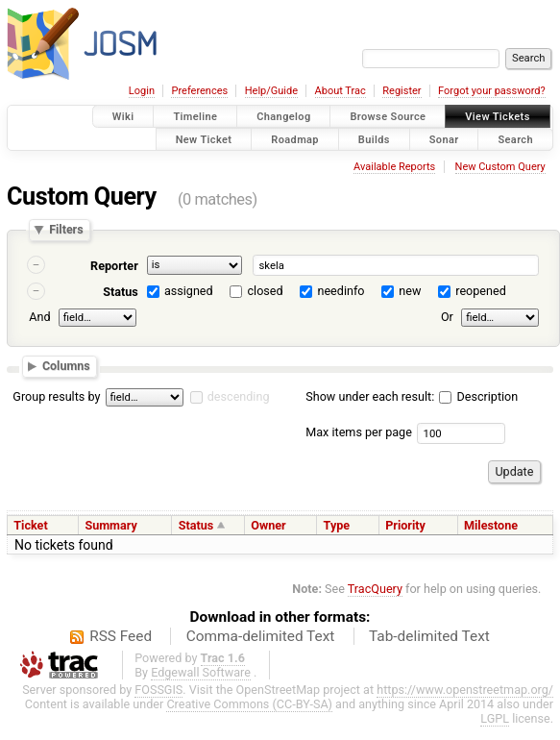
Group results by (56, 396)
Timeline (195, 117)
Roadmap (295, 139)
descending (239, 396)
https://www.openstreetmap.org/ (465, 690)
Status (121, 292)
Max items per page (359, 432)
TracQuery (375, 589)
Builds (374, 139)
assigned (189, 291)
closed (266, 291)
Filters (66, 230)
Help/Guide (271, 91)
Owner (268, 525)
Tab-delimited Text (429, 636)
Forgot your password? (492, 91)
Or (447, 317)
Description (478, 396)
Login (142, 91)
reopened (481, 291)
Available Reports (394, 167)
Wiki (123, 117)
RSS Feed (121, 636)
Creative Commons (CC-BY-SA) (249, 704)
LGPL (495, 718)
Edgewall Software (201, 672)
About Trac (341, 91)
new (410, 291)
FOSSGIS (158, 690)
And (39, 317)
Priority (405, 525)
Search (515, 139)
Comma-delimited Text (261, 636)
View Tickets (497, 117)
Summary (110, 525)
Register (402, 91)
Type (337, 525)
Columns (66, 366)
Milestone (491, 525)
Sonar (444, 139)
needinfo (341, 291)
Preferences (199, 91)
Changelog (283, 117)
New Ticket (204, 139)
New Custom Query (500, 167)
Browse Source (388, 117)
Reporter (114, 266)
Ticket (30, 525)
